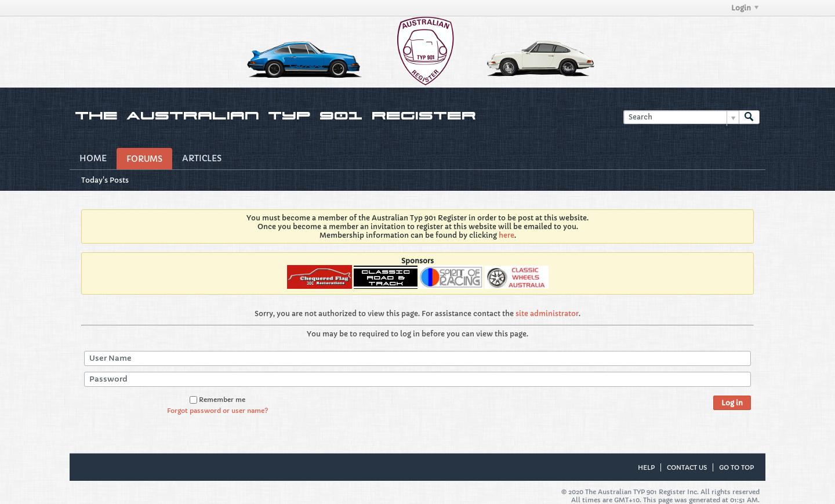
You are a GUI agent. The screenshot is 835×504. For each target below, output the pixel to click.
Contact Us (687, 467)
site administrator (547, 313)
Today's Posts (105, 180)
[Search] (681, 117)
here (507, 235)
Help (646, 467)
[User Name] (418, 358)
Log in (732, 403)
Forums (144, 159)
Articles (202, 158)
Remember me (217, 400)
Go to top (736, 467)
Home (93, 158)
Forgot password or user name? (217, 411)
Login (745, 8)
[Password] (418, 379)
